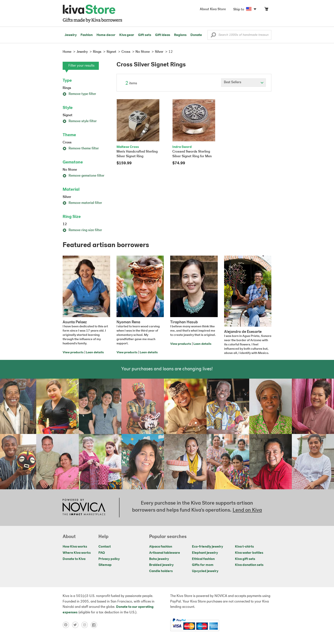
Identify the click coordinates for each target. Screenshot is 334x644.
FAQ (102, 553)
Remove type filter (79, 94)
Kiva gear (127, 35)
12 (65, 224)
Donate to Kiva (74, 559)
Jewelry (71, 35)
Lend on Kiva (247, 510)
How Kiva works (75, 547)
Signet (68, 115)
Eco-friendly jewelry (207, 547)
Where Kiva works (77, 553)
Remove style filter (80, 121)
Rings (67, 88)
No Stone (70, 170)
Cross (67, 143)
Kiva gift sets (245, 559)
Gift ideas (163, 35)
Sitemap (105, 565)
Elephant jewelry (205, 553)
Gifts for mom (203, 565)
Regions (180, 35)
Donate (196, 35)
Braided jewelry (161, 565)
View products (73, 353)
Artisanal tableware (165, 553)
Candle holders (161, 571)
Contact (105, 547)
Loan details (95, 353)
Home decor (106, 35)
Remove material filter (82, 203)
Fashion (87, 35)
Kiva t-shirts (244, 547)
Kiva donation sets (249, 565)
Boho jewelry (159, 559)
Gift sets (145, 35)
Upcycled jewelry (205, 571)
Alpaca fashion (161, 547)
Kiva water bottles (249, 553)
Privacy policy (109, 559)
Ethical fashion (203, 559)
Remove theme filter (81, 149)
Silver (67, 197)
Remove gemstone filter (83, 176)
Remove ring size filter (82, 230)
